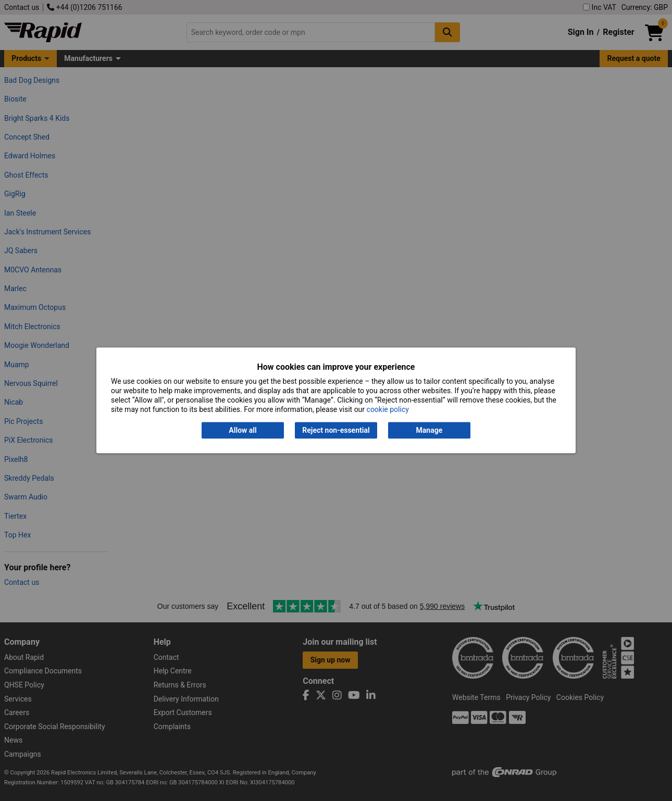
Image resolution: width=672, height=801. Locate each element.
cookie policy (388, 410)
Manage (430, 430)
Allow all (242, 430)
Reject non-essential (336, 430)
